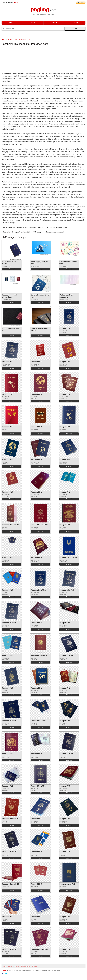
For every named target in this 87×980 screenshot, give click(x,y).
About (11, 23)
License (54, 23)
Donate (33, 23)
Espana (16, 3)
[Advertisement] (18, 59)
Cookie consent (25, 966)
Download (12, 269)
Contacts (76, 23)
